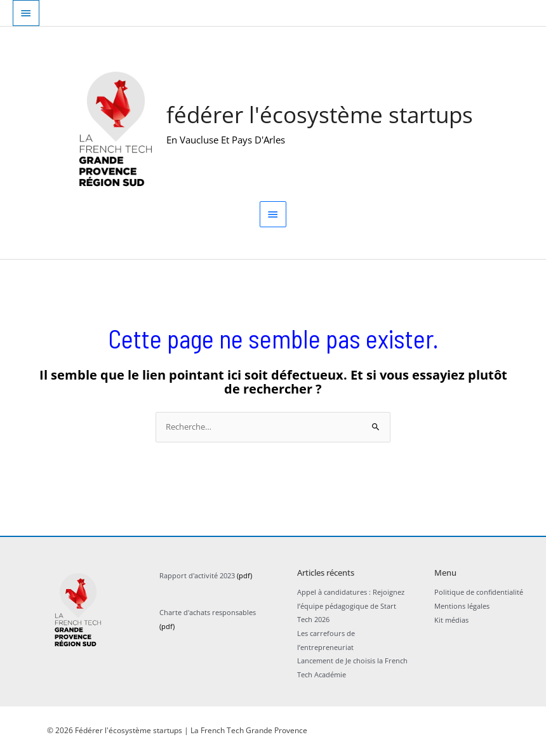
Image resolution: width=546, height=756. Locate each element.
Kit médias (451, 620)
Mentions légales (462, 607)
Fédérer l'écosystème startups (320, 116)
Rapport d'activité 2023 (197, 577)
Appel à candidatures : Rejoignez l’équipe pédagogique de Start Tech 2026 (351, 607)
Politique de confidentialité (479, 593)
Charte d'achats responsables (208, 613)
